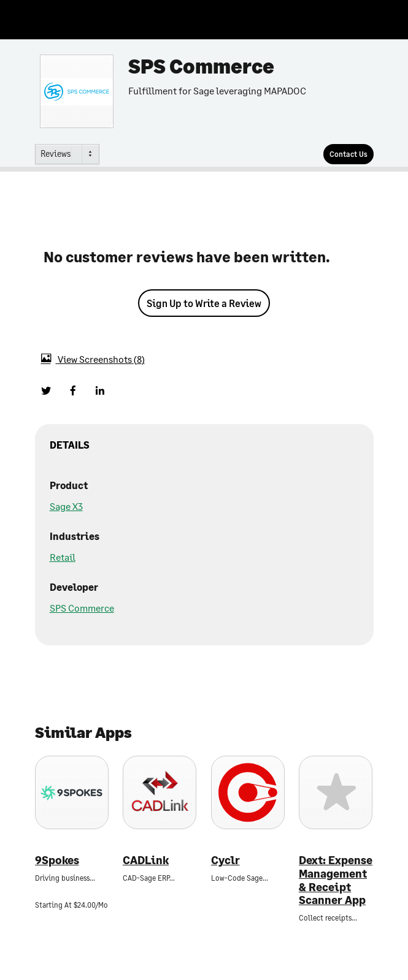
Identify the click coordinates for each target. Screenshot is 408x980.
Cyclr (225, 860)
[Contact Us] (348, 154)
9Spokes (57, 860)
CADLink (146, 860)
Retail (63, 557)
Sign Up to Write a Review (204, 303)
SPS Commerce (82, 608)
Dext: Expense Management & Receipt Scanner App (336, 880)
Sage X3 (66, 506)
